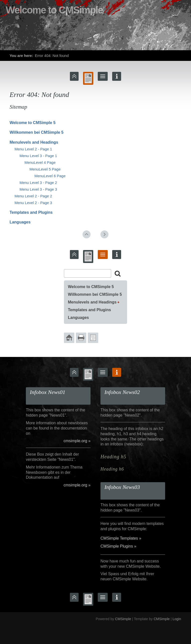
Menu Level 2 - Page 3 (33, 203)
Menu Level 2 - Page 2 (33, 196)
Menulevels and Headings (34, 142)
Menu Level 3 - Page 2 (38, 183)
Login (177, 619)
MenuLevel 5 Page (45, 169)
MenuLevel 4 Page (40, 162)
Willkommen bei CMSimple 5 (36, 132)
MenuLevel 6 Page (50, 176)
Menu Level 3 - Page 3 (38, 189)
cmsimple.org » (77, 441)
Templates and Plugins (31, 212)
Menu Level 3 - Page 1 (38, 156)
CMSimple (123, 619)
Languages (20, 222)
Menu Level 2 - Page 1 (33, 149)
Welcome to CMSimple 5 (32, 123)
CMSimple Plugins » (118, 546)
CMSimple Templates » (121, 538)
